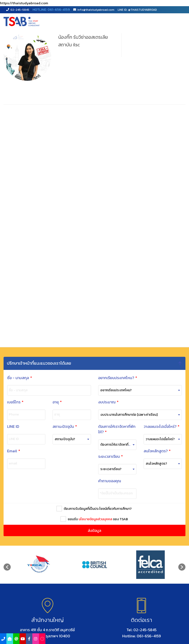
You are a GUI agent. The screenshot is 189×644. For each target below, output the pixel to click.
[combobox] (71, 439)
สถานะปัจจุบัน (64, 427)
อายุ (57, 402)
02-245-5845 (18, 10)
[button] (7, 567)
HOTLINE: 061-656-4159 (51, 10)
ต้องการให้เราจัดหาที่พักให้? (115, 429)
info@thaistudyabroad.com (94, 10)
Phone (14, 415)
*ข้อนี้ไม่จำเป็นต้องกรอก (115, 493)
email (12, 463)
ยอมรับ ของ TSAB (97, 519)
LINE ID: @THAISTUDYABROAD (137, 10)
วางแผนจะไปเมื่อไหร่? (160, 427)
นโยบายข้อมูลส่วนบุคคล (95, 519)
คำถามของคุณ (108, 481)
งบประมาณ (108, 402)
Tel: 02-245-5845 (141, 630)
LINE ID (12, 427)
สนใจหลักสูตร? (156, 451)
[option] (39, 565)
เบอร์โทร (15, 402)
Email (13, 451)
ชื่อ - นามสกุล (20, 378)
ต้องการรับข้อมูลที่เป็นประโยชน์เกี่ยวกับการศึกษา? (97, 509)
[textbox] (71, 439)
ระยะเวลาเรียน (109, 456)
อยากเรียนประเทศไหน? (118, 378)
